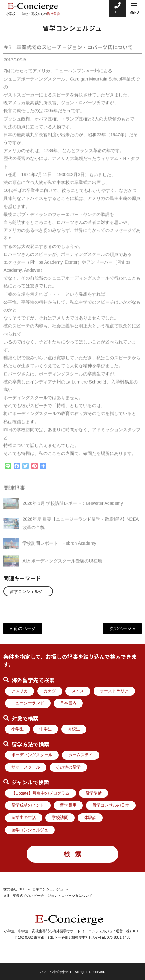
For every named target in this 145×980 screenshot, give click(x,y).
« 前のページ (23, 628)
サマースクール (26, 767)
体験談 (90, 818)
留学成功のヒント (28, 805)
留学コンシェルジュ (28, 592)
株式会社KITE (14, 889)
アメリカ (20, 691)
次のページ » (122, 628)
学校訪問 (60, 818)
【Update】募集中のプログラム (40, 793)
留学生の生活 (24, 818)
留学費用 (68, 805)
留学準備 (94, 793)
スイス (78, 691)
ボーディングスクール (32, 755)
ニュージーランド (28, 703)
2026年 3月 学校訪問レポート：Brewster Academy (72, 506)
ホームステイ (81, 755)
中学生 (46, 729)
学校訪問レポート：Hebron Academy (59, 546)
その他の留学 (68, 767)
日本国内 (68, 703)
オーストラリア (114, 691)
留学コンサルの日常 (111, 805)
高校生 (74, 729)
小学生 (18, 729)
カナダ (50, 691)
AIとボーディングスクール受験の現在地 (62, 564)
